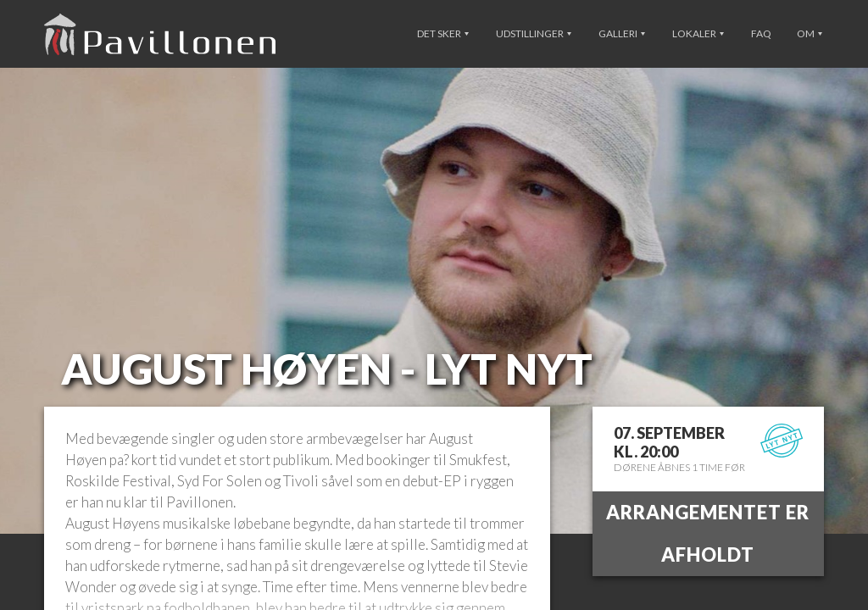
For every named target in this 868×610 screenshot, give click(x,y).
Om (810, 33)
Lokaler (698, 33)
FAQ (761, 33)
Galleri (622, 33)
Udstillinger (534, 33)
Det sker (443, 33)
